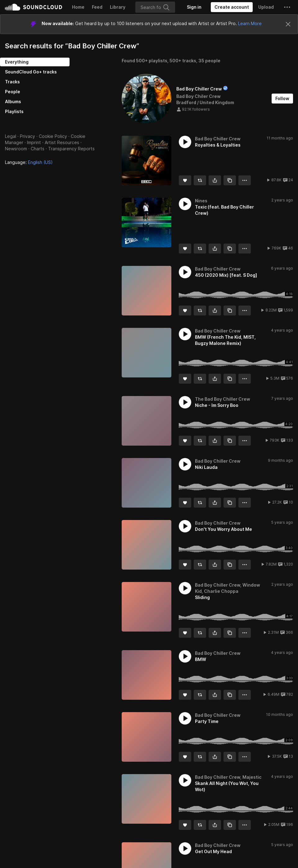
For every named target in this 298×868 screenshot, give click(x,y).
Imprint (34, 142)
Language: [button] (29, 162)
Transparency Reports (71, 149)
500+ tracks (183, 61)
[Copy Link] (230, 180)
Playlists (14, 111)
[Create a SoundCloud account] (232, 7)
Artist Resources (62, 142)
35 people (209, 61)
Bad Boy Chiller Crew (199, 89)
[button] (287, 7)
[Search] (155, 7)
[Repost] (200, 180)
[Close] (288, 24)
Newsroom (16, 149)
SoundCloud (34, 7)
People (13, 92)
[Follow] (282, 99)
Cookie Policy (53, 136)
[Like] (185, 180)
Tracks (12, 82)
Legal (11, 136)
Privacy (27, 136)
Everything (17, 62)
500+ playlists (152, 61)
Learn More (250, 23)
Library (118, 7)
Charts (38, 149)
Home (78, 7)
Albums (13, 101)
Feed (97, 7)
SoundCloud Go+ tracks (31, 72)
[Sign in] (194, 7)
